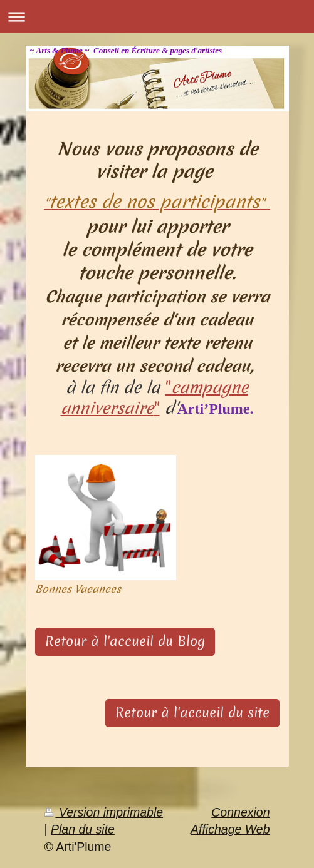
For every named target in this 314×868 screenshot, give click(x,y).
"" (154, 398)
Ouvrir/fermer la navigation (157, 17)
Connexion (240, 812)
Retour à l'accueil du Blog (125, 641)
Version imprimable (104, 812)
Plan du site (83, 829)
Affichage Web (230, 829)
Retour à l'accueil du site (192, 713)
